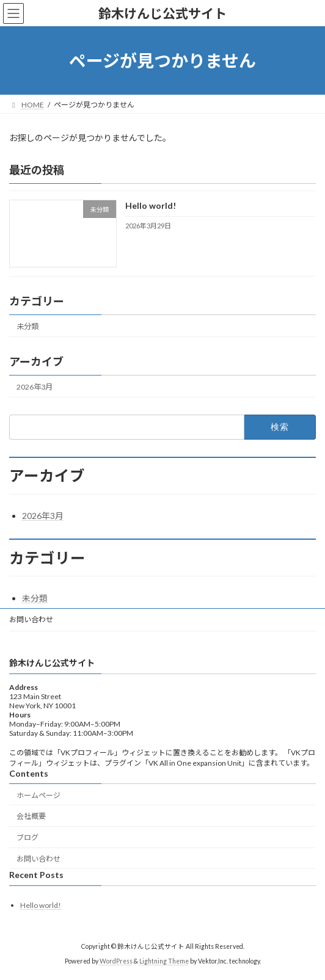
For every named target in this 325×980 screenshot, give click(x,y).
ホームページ (38, 795)
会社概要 (31, 816)
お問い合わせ (31, 619)
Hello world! (151, 206)
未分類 (27, 326)
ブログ (27, 837)
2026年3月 (35, 387)
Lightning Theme (164, 961)
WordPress (116, 961)
